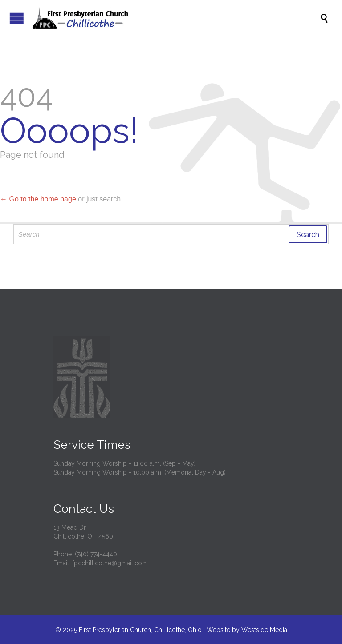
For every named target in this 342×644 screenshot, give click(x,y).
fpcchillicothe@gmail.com (110, 563)
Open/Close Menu (17, 18)
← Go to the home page (38, 199)
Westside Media (264, 630)
